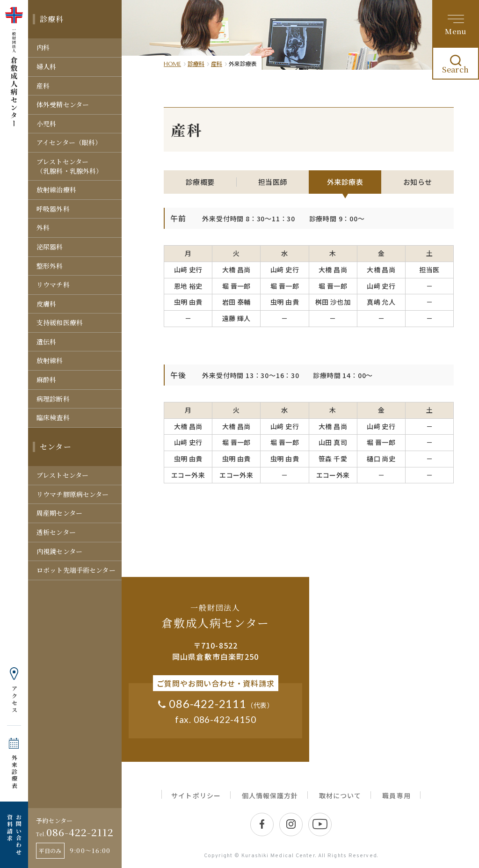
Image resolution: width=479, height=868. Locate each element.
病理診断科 (53, 399)
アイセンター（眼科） (69, 142)
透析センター (56, 532)
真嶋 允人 (381, 302)
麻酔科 (46, 379)
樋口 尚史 (381, 459)
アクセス (14, 700)
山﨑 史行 (188, 270)
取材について (340, 795)
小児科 (46, 124)
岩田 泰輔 (236, 302)
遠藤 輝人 (236, 318)
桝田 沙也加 (333, 302)
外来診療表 (14, 772)
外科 (43, 227)
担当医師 (273, 182)
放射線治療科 (56, 190)
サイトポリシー (196, 795)
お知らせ (418, 182)
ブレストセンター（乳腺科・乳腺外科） (69, 166)
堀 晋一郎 (236, 286)
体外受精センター (63, 104)
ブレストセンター (62, 475)
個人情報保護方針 (270, 795)
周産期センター (59, 513)
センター (56, 447)
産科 (43, 86)
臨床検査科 (53, 417)
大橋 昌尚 (236, 270)
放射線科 (50, 360)
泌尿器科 (50, 247)
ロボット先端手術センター (76, 570)
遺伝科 (46, 342)
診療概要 (200, 182)
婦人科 (46, 66)
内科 (43, 47)
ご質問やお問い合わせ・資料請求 (216, 683)
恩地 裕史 (188, 286)
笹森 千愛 (333, 459)
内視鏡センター (59, 551)
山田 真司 (333, 442)
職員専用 (396, 795)
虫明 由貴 (188, 302)
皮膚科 (46, 304)
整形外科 (50, 266)
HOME (172, 64)
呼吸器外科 (53, 209)
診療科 (52, 19)
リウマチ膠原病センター (73, 494)
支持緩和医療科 (60, 322)
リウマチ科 (53, 284)
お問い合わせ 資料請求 (14, 835)
